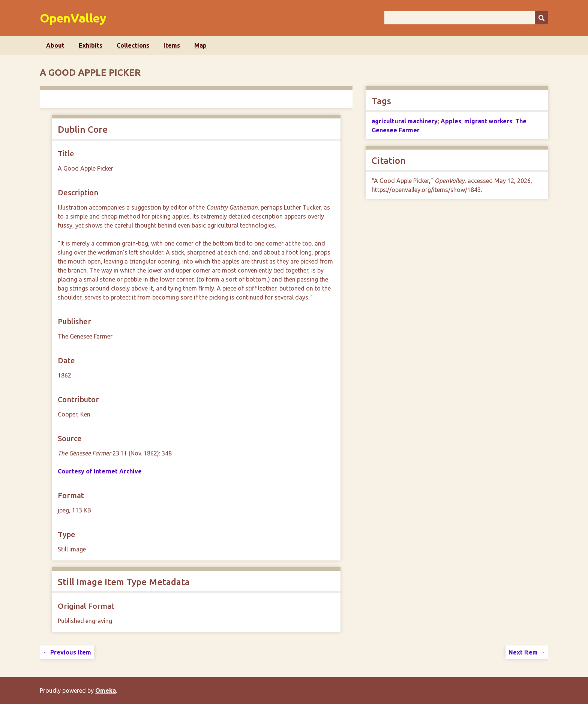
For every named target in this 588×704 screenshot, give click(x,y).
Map (200, 45)
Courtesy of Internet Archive (100, 471)
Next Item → (527, 652)
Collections (133, 45)
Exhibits (91, 45)
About (55, 45)
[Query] (466, 18)
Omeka (106, 691)
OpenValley (73, 18)
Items (172, 45)
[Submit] (541, 18)
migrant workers (488, 121)
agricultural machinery (405, 121)
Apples (451, 121)
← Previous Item (67, 652)
